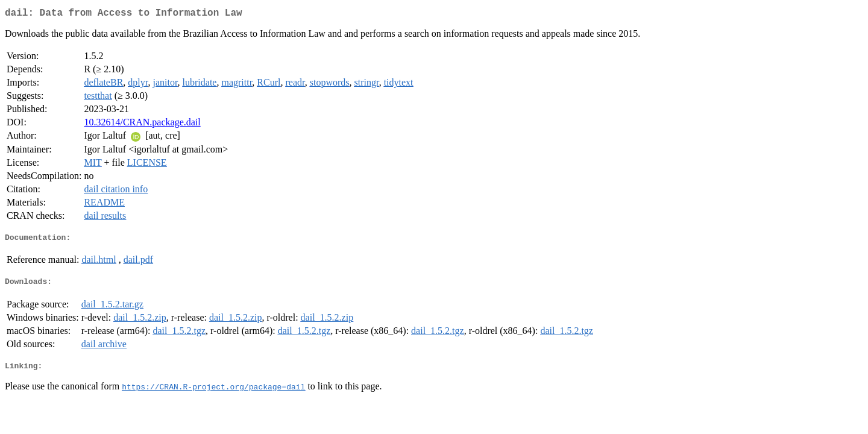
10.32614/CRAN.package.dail (142, 124)
